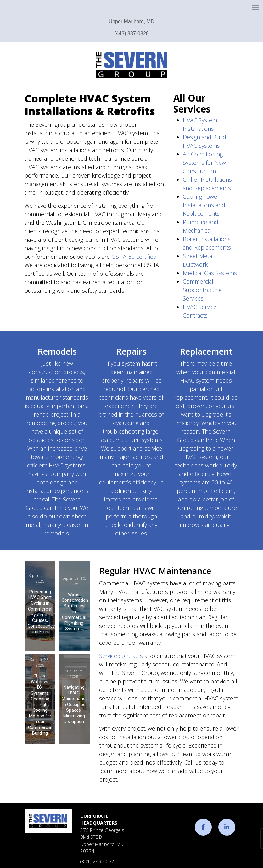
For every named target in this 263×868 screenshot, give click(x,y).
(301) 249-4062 (97, 861)
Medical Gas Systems (210, 273)
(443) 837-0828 (131, 33)
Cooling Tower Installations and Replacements (204, 205)
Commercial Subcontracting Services (202, 290)
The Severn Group (131, 65)
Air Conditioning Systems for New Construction (204, 163)
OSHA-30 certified (134, 257)
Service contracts (121, 656)
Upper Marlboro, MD (132, 22)
